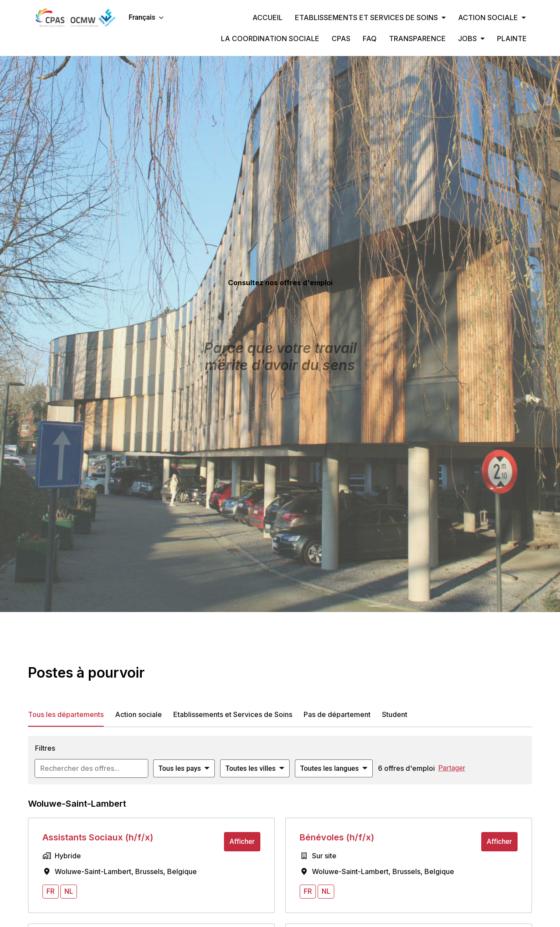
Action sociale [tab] (138, 714)
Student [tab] (395, 714)
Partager (452, 768)
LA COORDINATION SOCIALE (270, 38)
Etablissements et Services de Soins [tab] (233, 714)
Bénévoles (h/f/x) (337, 837)
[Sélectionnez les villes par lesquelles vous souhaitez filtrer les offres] (255, 769)
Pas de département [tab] (337, 714)
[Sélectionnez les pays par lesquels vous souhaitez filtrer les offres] (184, 769)
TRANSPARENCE (417, 38)
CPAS (341, 38)
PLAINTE (512, 38)
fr (51, 891)
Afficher (242, 841)
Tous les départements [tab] (66, 714)
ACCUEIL (268, 17)
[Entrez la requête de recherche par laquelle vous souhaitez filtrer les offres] (91, 769)
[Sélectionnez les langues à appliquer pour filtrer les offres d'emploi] (334, 769)
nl (69, 891)
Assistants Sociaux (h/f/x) (98, 837)
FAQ (370, 38)
